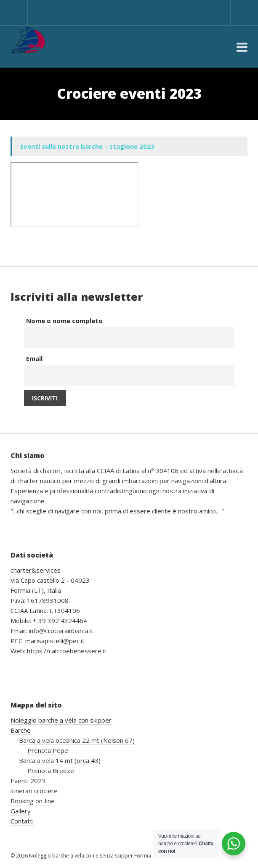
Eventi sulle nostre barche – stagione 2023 (87, 146)
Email (34, 358)
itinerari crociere (34, 791)
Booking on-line (33, 801)
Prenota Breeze (51, 771)
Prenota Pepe (48, 750)
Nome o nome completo (64, 321)
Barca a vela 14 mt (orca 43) (60, 760)
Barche (21, 730)
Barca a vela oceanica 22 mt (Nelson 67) (77, 740)
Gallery (21, 811)
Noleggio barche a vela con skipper (61, 720)
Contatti (22, 821)
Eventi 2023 (28, 781)
